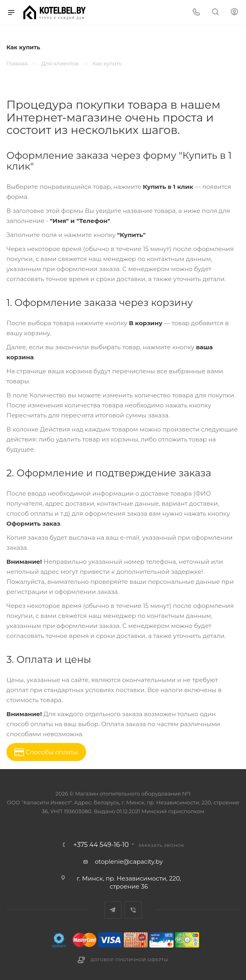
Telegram (113, 910)
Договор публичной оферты (129, 960)
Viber (133, 910)
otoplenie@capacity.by (129, 862)
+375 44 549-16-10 (101, 845)
